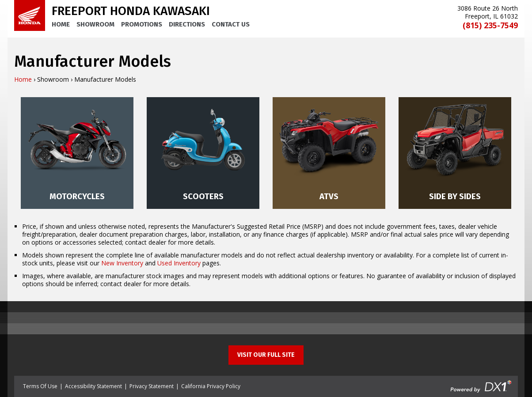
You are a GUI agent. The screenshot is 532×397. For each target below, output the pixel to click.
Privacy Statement (152, 386)
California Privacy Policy (211, 386)
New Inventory (122, 263)
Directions (187, 24)
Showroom (95, 24)
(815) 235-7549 (490, 25)
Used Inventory (179, 263)
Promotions (142, 24)
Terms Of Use (40, 386)
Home (61, 24)
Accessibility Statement (93, 386)
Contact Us (231, 24)
